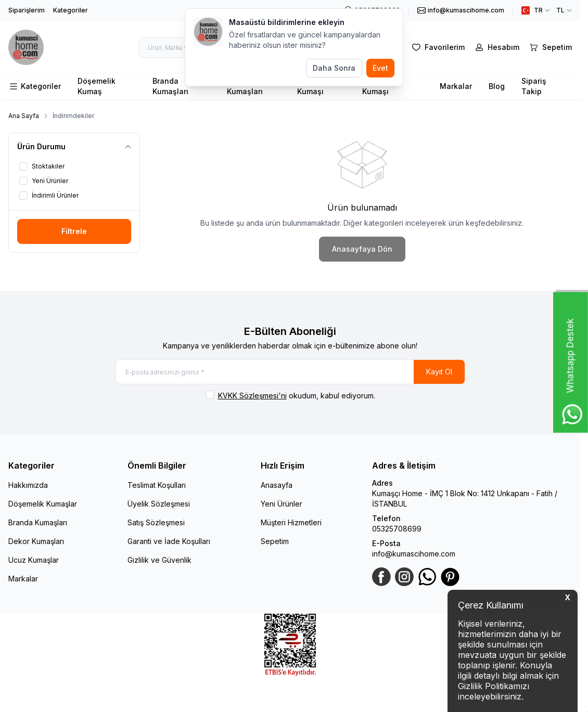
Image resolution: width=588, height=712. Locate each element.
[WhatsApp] (427, 578)
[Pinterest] (450, 578)
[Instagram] (404, 578)
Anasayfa (277, 486)
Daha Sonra (334, 68)
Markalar (456, 86)
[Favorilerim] (437, 47)
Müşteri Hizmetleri (291, 523)
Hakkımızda (28, 486)
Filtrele (74, 231)
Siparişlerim (27, 10)
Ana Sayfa (24, 116)
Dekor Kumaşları (36, 542)
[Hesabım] (496, 47)
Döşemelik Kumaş (97, 86)
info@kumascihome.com (414, 555)
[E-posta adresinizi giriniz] (290, 372)
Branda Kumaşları (170, 86)
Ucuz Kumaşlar (34, 561)
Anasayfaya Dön (362, 249)
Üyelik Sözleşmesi (159, 505)
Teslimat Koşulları (157, 486)
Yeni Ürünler (282, 505)
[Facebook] (381, 578)
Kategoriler (71, 10)
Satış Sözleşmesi (156, 523)
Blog (497, 86)
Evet (380, 68)
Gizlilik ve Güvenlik (159, 561)
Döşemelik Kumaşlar (43, 505)
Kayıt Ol (439, 372)
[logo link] (32, 47)
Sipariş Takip (534, 86)
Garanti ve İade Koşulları (169, 542)
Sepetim (275, 542)
